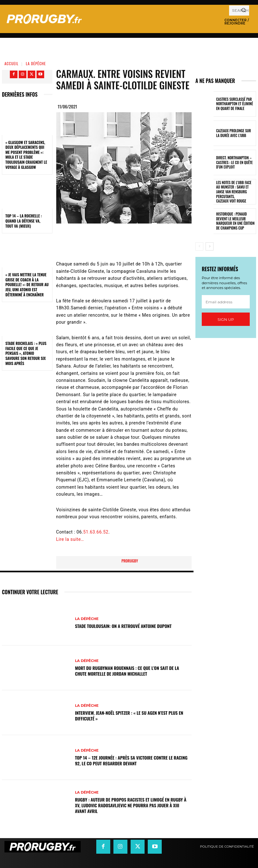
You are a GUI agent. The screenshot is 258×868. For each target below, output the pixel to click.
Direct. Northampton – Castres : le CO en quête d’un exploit (234, 163)
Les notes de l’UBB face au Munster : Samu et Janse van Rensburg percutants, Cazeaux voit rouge (235, 192)
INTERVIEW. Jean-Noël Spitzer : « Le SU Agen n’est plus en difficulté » (129, 716)
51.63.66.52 (96, 532)
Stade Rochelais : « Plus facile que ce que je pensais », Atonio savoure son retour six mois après (26, 353)
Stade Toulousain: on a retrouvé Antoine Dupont (123, 626)
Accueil (11, 63)
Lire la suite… (70, 539)
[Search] (244, 10)
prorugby (130, 561)
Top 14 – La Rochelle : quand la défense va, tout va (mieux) (24, 221)
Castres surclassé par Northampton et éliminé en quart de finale (234, 104)
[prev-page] (199, 246)
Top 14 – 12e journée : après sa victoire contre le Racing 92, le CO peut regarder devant (131, 760)
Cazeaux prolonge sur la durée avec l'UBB (235, 133)
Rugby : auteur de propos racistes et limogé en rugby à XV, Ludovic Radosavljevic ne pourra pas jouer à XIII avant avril (131, 805)
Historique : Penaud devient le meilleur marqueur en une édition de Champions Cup (235, 221)
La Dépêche (36, 63)
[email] (226, 302)
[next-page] (210, 246)
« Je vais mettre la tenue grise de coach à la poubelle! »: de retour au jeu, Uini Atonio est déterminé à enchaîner (27, 284)
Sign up (226, 319)
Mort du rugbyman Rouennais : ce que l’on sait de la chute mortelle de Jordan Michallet (127, 671)
